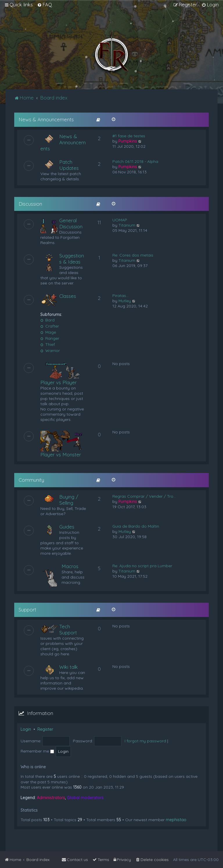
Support (27, 610)
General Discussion (71, 223)
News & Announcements (46, 119)
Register (45, 729)
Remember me (37, 751)
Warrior (50, 351)
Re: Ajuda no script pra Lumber (142, 566)
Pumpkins (128, 141)
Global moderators (85, 798)
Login (26, 729)
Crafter (50, 326)
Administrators (51, 798)
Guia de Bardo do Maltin (136, 526)
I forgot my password (145, 741)
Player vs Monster (61, 455)
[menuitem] (45, 5)
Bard (47, 320)
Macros (70, 566)
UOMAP (120, 220)
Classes (68, 296)
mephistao (176, 820)
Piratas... (121, 296)
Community (31, 480)
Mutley (125, 301)
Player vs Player (59, 382)
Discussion (30, 204)
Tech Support (68, 629)
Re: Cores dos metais (133, 255)
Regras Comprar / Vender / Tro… (144, 496)
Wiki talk (69, 667)
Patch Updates (69, 165)
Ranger (50, 338)
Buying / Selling (69, 500)
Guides (67, 527)
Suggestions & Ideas (72, 259)
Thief (48, 344)
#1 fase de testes (129, 136)
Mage (48, 332)
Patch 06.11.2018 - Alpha (135, 161)
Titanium (127, 225)
